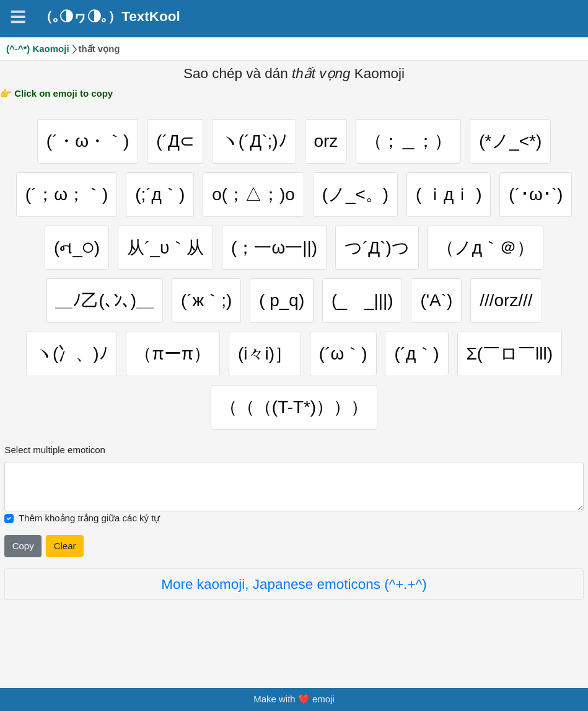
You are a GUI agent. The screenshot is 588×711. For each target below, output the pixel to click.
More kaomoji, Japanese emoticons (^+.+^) (294, 607)
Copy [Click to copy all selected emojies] (23, 568)
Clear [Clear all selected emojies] (65, 568)
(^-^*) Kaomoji (38, 49)
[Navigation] (18, 17)
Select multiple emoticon (55, 473)
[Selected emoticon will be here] (294, 510)
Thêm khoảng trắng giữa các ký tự (89, 541)
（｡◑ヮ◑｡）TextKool (110, 17)
